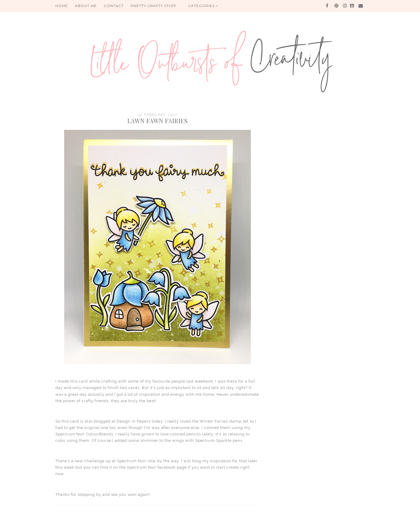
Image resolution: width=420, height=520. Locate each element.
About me (86, 6)
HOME (62, 6)
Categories (203, 6)
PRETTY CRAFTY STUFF (154, 6)
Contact (114, 6)
